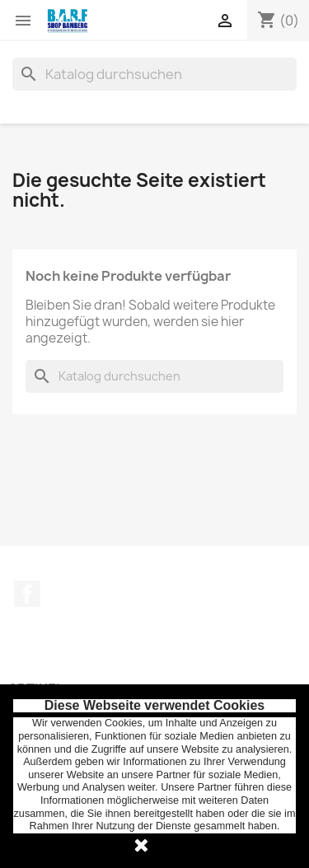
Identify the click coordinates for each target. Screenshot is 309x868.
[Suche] (154, 74)
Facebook (27, 594)
